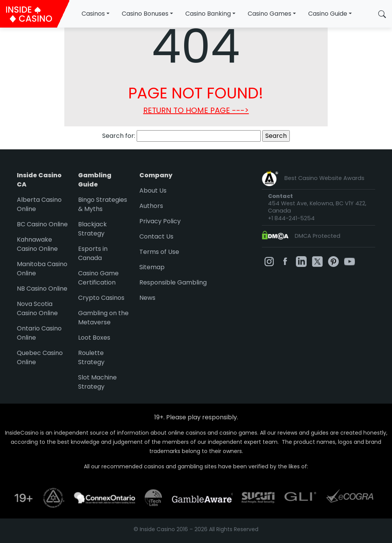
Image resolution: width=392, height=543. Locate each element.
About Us (153, 191)
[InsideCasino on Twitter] (317, 261)
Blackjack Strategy (92, 229)
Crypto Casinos (101, 298)
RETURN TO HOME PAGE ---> (196, 110)
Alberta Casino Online (39, 204)
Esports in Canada (93, 253)
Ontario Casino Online (39, 333)
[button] (382, 14)
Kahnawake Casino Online (37, 244)
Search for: (119, 136)
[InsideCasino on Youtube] (350, 261)
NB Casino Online (42, 289)
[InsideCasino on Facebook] (285, 261)
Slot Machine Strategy (97, 382)
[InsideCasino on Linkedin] (301, 261)
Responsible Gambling (173, 282)
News (147, 298)
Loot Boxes (94, 338)
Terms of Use (159, 252)
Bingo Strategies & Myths (103, 204)
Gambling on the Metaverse (103, 318)
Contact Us (156, 236)
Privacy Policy (160, 221)
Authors (151, 206)
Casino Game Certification (98, 278)
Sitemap (152, 267)
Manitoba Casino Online (42, 269)
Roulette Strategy (91, 357)
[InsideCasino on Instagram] (269, 261)
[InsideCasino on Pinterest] (333, 261)
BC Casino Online (42, 224)
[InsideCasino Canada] (35, 14)
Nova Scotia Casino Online (37, 308)
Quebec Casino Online (40, 357)
